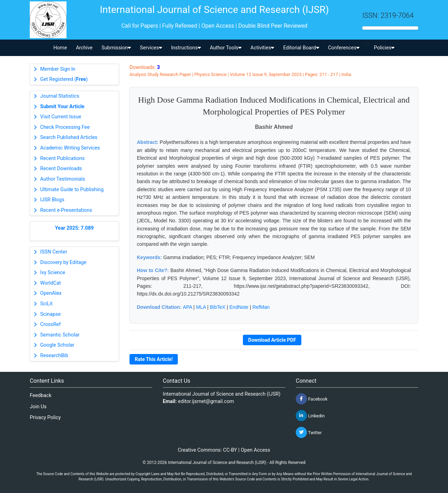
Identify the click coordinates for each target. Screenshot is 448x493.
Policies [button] (384, 48)
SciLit (47, 304)
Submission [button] (116, 48)
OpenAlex (51, 293)
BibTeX (218, 307)
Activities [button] (262, 48)
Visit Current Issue (61, 117)
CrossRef (51, 324)
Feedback (41, 395)
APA (187, 307)
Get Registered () (64, 79)
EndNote (239, 307)
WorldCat (51, 283)
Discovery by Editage (63, 262)
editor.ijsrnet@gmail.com (206, 401)
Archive (84, 48)
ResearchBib (54, 356)
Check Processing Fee (65, 127)
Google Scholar (57, 345)
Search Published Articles (69, 137)
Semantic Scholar (60, 335)
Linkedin (310, 416)
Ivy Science (53, 273)
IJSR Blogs (52, 200)
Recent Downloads (61, 169)
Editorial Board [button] (301, 48)
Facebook (312, 399)
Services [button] (151, 48)
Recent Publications (62, 158)
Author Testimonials (63, 179)
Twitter (309, 432)
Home (60, 48)
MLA (201, 307)
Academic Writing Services (70, 148)
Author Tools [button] (225, 48)
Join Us (38, 407)
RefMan (261, 307)
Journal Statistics (60, 96)
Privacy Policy (45, 418)
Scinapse (51, 314)
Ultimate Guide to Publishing (72, 190)
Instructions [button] (186, 48)
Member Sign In (58, 69)
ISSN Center (54, 252)
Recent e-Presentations (66, 210)
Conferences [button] (344, 48)
